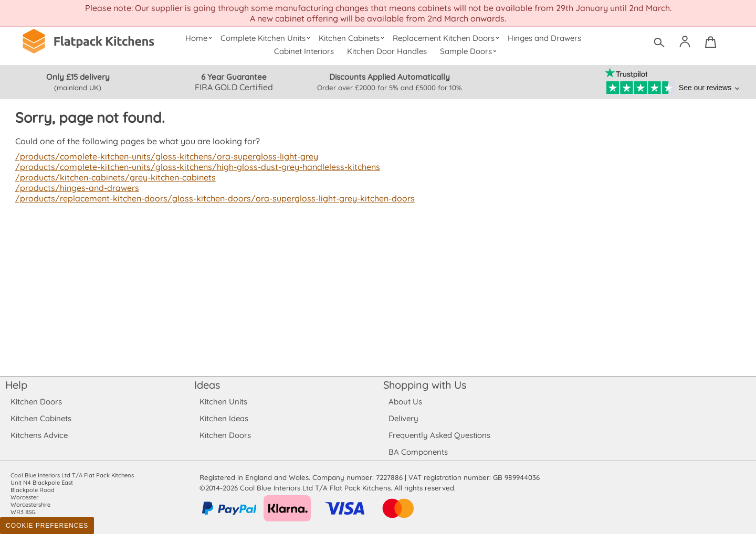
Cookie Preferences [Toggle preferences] (47, 526)
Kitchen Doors (36, 402)
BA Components (418, 452)
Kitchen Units (223, 402)
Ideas (207, 385)
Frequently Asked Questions (439, 435)
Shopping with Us (425, 385)
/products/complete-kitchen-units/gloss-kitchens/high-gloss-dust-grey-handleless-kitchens (193, 167)
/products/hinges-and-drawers (76, 188)
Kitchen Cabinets (353, 38)
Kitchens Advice (39, 435)
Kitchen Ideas (224, 418)
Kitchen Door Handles (387, 51)
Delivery (403, 418)
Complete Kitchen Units (266, 38)
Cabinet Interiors (304, 51)
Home (200, 38)
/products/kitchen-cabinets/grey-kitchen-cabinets (114, 177)
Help (16, 385)
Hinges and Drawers (544, 38)
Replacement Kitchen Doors (448, 38)
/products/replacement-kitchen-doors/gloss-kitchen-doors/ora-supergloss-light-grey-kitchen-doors (211, 198)
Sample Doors (470, 51)
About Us (405, 402)
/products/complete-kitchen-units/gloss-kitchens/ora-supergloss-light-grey (163, 156)
